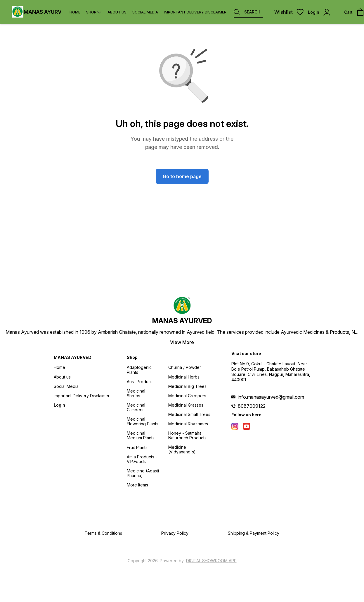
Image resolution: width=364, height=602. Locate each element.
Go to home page (182, 176)
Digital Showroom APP (211, 561)
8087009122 (252, 406)
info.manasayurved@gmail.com (271, 397)
